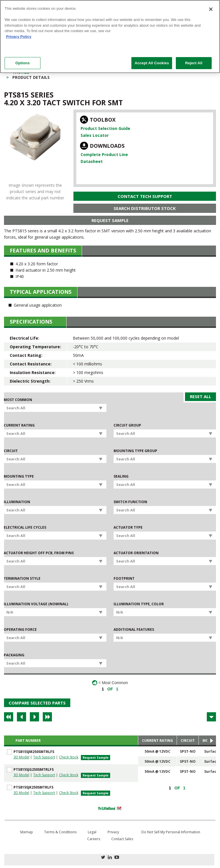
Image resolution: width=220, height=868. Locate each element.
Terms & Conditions (60, 832)
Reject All (194, 63)
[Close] (211, 9)
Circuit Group (127, 425)
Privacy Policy (19, 37)
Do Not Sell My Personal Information (171, 832)
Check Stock (69, 757)
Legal (92, 832)
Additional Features (134, 630)
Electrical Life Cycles (25, 528)
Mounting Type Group (135, 451)
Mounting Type (19, 476)
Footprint (124, 579)
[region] (110, 37)
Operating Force (20, 630)
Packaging (14, 655)
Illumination (17, 502)
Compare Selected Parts (37, 703)
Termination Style (22, 579)
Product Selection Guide (105, 128)
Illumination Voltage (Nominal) (36, 604)
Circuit (11, 451)
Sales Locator (95, 135)
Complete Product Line (104, 154)
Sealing (121, 476)
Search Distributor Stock (145, 208)
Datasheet (92, 161)
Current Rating (19, 425)
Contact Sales (122, 839)
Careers (94, 839)
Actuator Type (128, 528)
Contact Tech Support (145, 196)
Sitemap (26, 832)
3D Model (21, 757)
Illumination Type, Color (139, 604)
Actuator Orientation (136, 553)
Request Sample (110, 220)
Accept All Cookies (152, 63)
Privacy (113, 832)
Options (22, 63)
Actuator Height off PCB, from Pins (39, 553)
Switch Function (130, 502)
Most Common (18, 400)
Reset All (200, 396)
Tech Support (44, 757)
